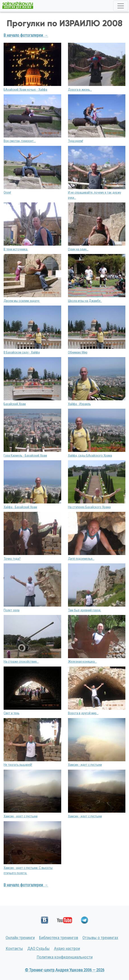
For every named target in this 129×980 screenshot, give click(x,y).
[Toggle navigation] (121, 6)
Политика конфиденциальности (65, 957)
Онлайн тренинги (20, 938)
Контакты (14, 948)
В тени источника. (16, 249)
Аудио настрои (67, 948)
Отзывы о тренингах (100, 938)
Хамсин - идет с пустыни (85, 765)
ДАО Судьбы (39, 948)
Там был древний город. (85, 610)
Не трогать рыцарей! (18, 765)
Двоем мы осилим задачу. (22, 301)
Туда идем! (76, 141)
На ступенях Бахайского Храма (89, 507)
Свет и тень (12, 713)
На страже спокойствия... (21, 662)
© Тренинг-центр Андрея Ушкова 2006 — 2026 (65, 970)
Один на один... (78, 249)
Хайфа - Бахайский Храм (20, 507)
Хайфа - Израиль (79, 404)
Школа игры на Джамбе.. (85, 301)
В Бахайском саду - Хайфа (22, 352)
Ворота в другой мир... (83, 713)
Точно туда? (12, 559)
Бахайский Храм (15, 404)
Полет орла (12, 610)
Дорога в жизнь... (80, 90)
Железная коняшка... (82, 662)
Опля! (7, 192)
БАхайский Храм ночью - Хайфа (25, 90)
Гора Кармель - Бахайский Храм (25, 456)
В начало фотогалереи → (26, 35)
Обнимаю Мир (78, 352)
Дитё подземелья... (81, 559)
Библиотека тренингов (59, 938)
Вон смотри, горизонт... (20, 141)
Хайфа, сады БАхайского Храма (90, 456)
